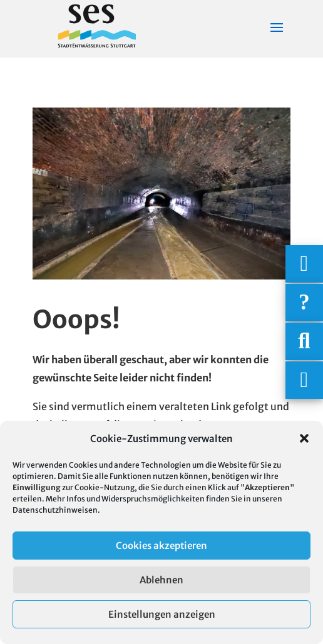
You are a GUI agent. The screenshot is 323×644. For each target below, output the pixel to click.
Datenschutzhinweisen (55, 510)
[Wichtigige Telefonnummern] (304, 264)
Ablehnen (161, 580)
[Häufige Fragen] (304, 303)
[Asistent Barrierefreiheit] (304, 380)
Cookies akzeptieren (161, 546)
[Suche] (304, 341)
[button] (304, 438)
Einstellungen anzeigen (162, 614)
